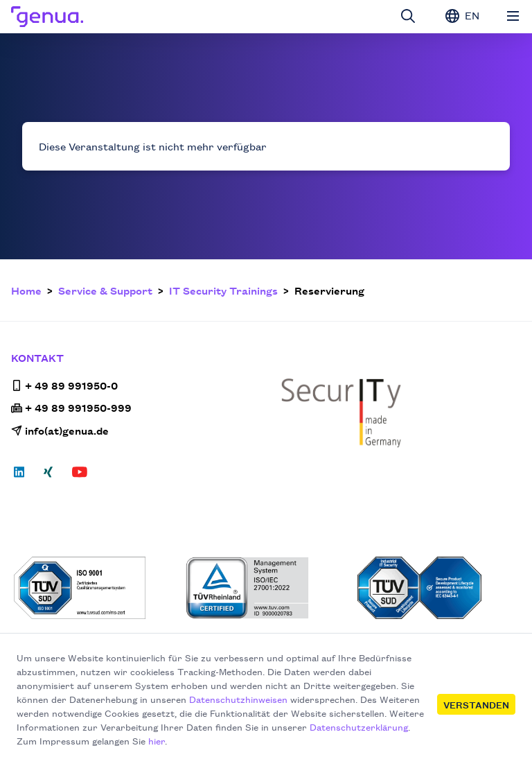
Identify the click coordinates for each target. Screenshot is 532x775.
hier (157, 740)
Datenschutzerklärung (359, 726)
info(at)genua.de (60, 430)
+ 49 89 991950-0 (64, 385)
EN (462, 15)
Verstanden (476, 704)
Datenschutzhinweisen (238, 699)
